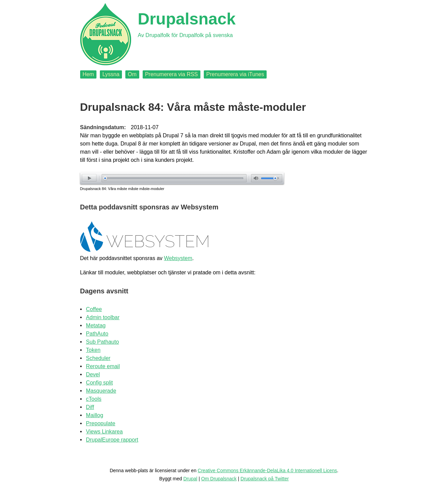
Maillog (95, 415)
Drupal (190, 479)
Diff (90, 407)
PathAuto (97, 334)
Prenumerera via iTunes (235, 74)
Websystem (178, 258)
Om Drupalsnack (219, 479)
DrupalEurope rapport (112, 440)
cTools (94, 399)
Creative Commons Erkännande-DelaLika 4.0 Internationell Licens (267, 470)
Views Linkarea (104, 432)
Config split (99, 383)
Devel (93, 374)
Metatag (96, 325)
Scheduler (98, 358)
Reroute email (103, 366)
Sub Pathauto (102, 342)
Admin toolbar (103, 317)
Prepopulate (101, 423)
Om (132, 74)
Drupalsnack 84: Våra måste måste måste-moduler (122, 189)
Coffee (94, 309)
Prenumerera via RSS (172, 74)
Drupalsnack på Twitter (265, 479)
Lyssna (111, 74)
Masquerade (101, 391)
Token (93, 350)
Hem (88, 74)
